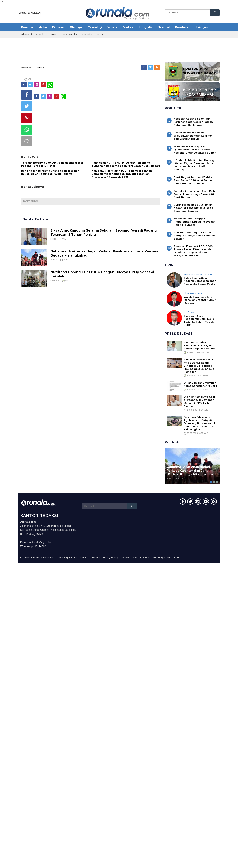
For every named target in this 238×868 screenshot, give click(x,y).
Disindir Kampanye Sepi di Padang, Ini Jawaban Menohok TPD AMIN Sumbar (199, 401)
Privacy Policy (110, 557)
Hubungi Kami (162, 557)
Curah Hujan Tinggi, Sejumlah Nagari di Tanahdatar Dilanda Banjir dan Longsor (193, 208)
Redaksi (84, 557)
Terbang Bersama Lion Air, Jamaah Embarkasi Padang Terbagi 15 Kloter (52, 164)
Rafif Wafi (189, 312)
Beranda (26, 68)
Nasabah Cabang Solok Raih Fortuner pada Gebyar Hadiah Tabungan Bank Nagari (193, 122)
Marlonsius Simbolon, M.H (198, 275)
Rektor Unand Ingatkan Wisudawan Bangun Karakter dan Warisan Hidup (193, 136)
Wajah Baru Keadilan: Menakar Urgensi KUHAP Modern (200, 300)
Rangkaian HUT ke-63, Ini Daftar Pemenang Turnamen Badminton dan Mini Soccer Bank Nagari (126, 164)
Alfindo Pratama (193, 294)
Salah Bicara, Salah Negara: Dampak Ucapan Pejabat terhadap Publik (200, 281)
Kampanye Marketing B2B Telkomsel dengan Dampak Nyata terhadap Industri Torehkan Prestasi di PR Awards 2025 (122, 174)
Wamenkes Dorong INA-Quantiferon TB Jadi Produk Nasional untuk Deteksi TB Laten (195, 150)
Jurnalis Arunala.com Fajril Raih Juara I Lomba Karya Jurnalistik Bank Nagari (194, 194)
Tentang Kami (66, 557)
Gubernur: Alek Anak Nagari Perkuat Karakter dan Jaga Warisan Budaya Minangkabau (190, 471)
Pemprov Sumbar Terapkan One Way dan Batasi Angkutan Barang (200, 345)
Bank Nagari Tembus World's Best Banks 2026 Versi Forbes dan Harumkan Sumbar (193, 180)
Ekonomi (55, 281)
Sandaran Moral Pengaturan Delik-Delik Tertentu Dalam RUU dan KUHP (200, 321)
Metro (53, 239)
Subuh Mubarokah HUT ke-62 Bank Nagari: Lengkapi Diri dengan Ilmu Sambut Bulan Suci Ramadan (199, 366)
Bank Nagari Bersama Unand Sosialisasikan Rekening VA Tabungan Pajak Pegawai (50, 172)
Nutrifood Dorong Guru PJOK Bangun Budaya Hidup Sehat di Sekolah (194, 236)
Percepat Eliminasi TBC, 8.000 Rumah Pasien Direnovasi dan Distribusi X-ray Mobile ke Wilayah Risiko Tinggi (193, 251)
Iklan (95, 557)
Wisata (54, 260)
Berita (39, 68)
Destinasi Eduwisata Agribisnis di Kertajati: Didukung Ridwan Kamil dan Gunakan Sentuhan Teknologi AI (199, 423)
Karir (177, 557)
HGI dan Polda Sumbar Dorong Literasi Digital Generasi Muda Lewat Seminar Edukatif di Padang (194, 165)
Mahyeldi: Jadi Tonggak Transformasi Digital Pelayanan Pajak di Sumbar (195, 222)
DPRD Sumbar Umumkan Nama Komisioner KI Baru (200, 384)
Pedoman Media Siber (136, 557)
